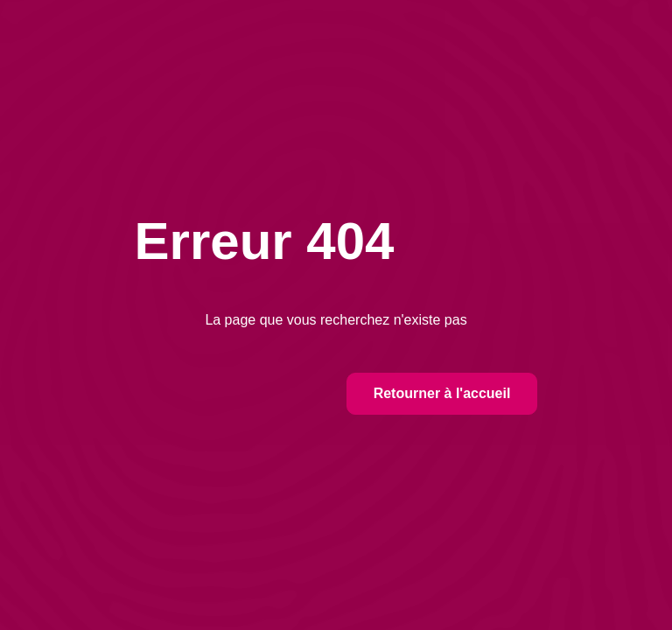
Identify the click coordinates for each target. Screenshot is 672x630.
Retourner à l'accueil (442, 393)
